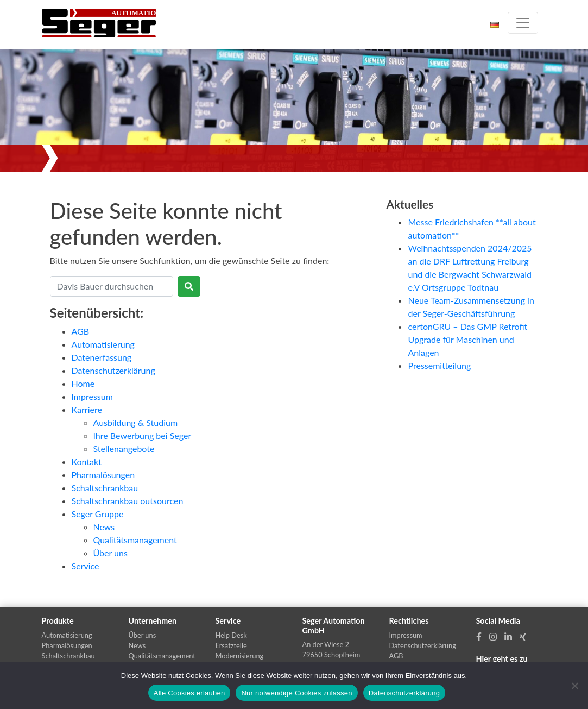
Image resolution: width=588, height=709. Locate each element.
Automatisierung (103, 344)
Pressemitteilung (439, 365)
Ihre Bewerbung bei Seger (143, 435)
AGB (81, 331)
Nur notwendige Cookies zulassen (296, 693)
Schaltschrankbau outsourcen (128, 501)
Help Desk (231, 635)
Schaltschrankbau (105, 488)
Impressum (92, 396)
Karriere (87, 409)
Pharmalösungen (103, 475)
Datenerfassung (102, 357)
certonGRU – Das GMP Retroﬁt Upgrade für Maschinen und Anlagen (467, 339)
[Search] (112, 286)
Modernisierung (240, 656)
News (104, 527)
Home (83, 383)
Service (86, 566)
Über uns (110, 553)
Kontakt (87, 462)
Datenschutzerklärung (113, 370)
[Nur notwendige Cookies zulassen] (574, 686)
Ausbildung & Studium (136, 422)
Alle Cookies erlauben (189, 693)
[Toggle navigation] (523, 23)
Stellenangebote (124, 448)
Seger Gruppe (98, 514)
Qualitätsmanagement (135, 540)
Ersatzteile (231, 645)
